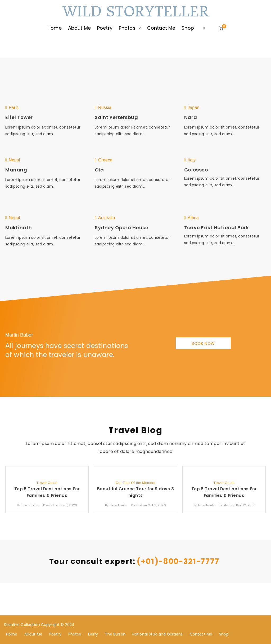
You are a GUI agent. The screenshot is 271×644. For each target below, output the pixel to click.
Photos (130, 28)
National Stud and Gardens (158, 634)
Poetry (105, 28)
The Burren (115, 634)
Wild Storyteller (135, 12)
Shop (188, 28)
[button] (138, 28)
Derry (93, 634)
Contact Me (161, 28)
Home (55, 28)
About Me (79, 28)
